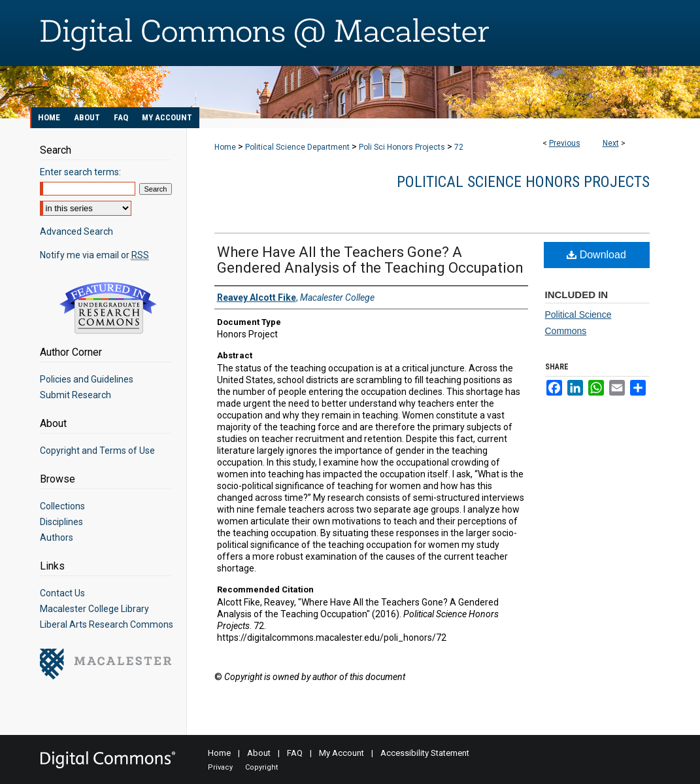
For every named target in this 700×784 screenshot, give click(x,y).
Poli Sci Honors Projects (402, 147)
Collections (62, 506)
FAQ (295, 753)
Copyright (261, 767)
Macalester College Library (94, 609)
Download (596, 255)
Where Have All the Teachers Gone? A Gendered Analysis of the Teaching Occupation (370, 260)
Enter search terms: (80, 172)
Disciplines (61, 522)
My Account (342, 753)
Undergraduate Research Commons (108, 308)
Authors (57, 537)
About (259, 753)
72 (459, 147)
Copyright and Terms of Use (97, 451)
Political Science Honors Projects (523, 182)
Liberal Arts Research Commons (107, 624)
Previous (565, 143)
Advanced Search (76, 231)
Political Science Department (297, 147)
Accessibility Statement (425, 753)
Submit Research (75, 395)
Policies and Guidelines (87, 379)
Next (611, 143)
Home (225, 147)
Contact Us (62, 593)
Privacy (220, 767)
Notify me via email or (94, 255)
